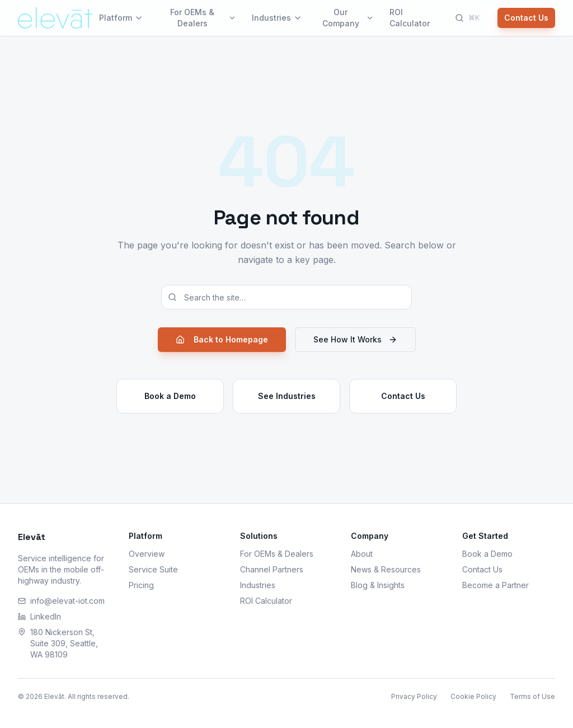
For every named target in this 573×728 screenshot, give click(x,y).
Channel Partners (272, 569)
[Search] (467, 18)
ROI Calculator (410, 18)
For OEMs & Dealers (203, 18)
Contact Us (526, 18)
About (362, 554)
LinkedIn (39, 616)
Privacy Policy (414, 696)
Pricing (141, 585)
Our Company (348, 18)
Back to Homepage (222, 339)
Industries (277, 18)
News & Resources (386, 569)
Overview (147, 554)
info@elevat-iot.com (61, 601)
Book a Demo (170, 396)
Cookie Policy (473, 696)
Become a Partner (495, 585)
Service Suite (153, 569)
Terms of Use (532, 696)
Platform (121, 18)
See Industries (287, 396)
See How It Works (355, 339)
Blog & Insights (378, 585)
